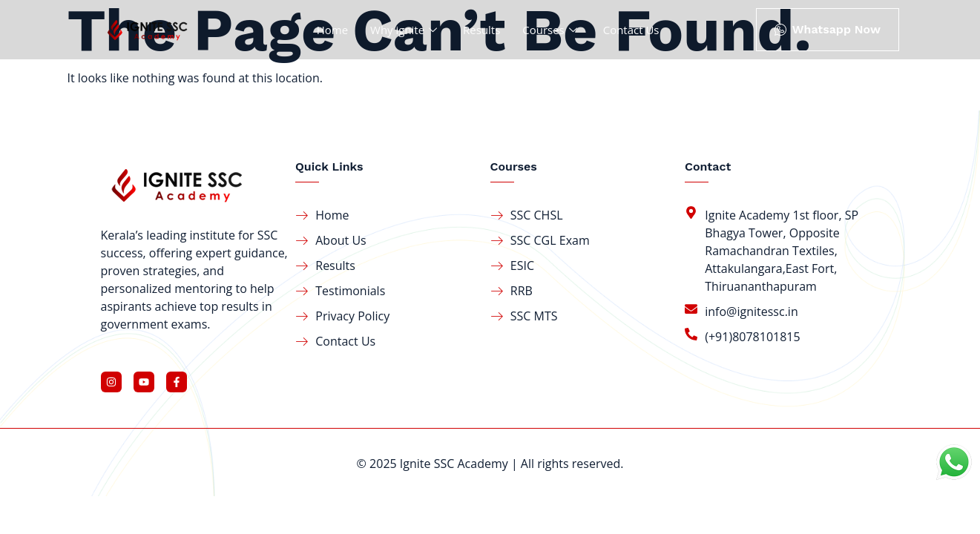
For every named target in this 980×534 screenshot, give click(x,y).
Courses (552, 30)
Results (481, 30)
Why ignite (405, 30)
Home (332, 30)
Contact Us (631, 30)
